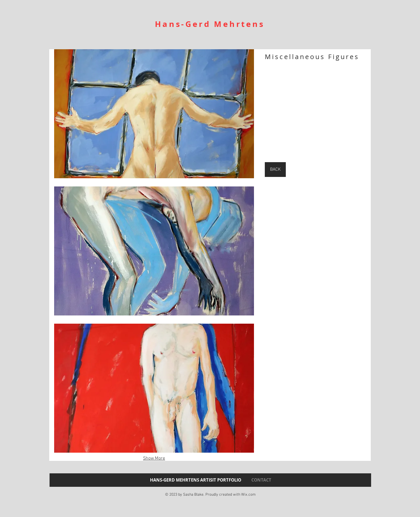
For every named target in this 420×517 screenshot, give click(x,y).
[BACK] (275, 170)
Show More (154, 458)
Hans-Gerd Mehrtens (210, 24)
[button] (154, 114)
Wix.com (248, 495)
